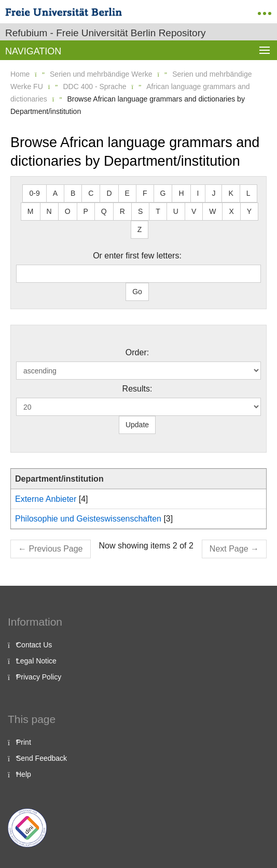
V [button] (194, 211)
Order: (137, 352)
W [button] (212, 211)
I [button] (198, 193)
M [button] (31, 211)
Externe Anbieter (46, 499)
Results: (137, 389)
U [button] (176, 211)
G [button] (163, 193)
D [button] (109, 193)
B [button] (73, 193)
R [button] (122, 211)
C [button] (91, 193)
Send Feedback (41, 758)
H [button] (181, 193)
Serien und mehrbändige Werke (101, 74)
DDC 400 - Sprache (94, 86)
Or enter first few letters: (137, 256)
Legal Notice (36, 661)
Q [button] (104, 211)
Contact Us (34, 645)
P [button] (86, 211)
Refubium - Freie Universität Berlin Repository (105, 33)
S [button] (140, 211)
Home (20, 74)
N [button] (49, 211)
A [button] (55, 193)
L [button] (248, 193)
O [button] (68, 211)
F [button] (145, 193)
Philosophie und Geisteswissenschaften (88, 519)
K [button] (231, 193)
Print (24, 742)
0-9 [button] (34, 193)
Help (24, 774)
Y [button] (249, 211)
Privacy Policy (39, 677)
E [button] (127, 193)
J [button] (213, 193)
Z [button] (140, 229)
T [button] (158, 211)
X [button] (231, 211)
